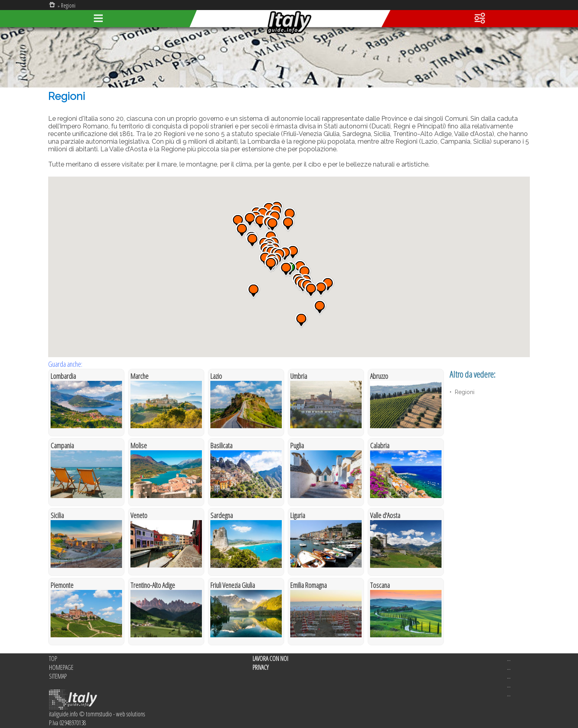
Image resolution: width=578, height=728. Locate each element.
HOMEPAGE (61, 667)
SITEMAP (58, 676)
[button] (288, 224)
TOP (53, 659)
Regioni (68, 5)
